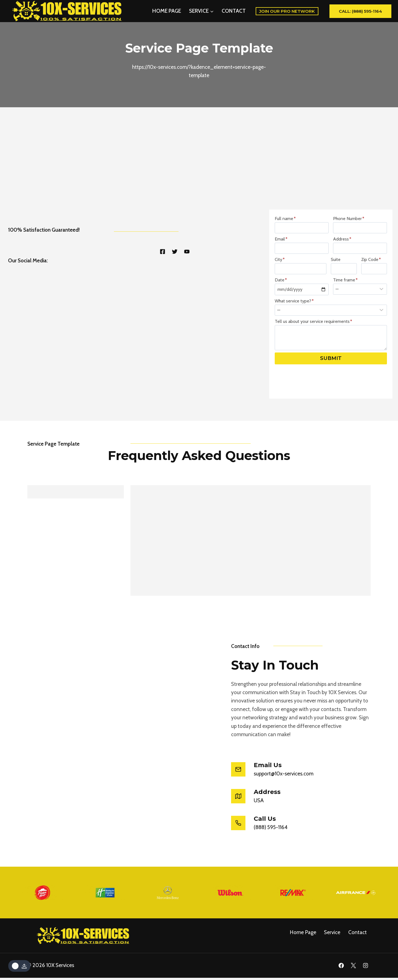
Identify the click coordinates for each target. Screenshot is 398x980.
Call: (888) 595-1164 (360, 11)
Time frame (345, 299)
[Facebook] (341, 968)
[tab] (76, 510)
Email (281, 258)
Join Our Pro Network (287, 11)
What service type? (294, 320)
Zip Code (371, 278)
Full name (285, 237)
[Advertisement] (199, 168)
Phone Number (349, 237)
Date (281, 299)
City (280, 278)
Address (342, 258)
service (332, 935)
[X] (353, 968)
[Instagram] (365, 968)
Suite (336, 278)
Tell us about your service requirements (313, 340)
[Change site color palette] (19, 966)
